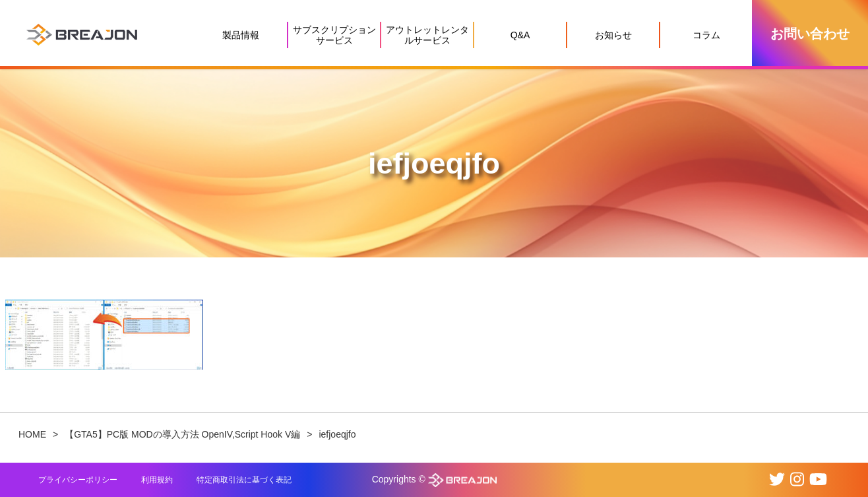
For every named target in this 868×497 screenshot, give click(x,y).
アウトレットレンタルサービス (427, 35)
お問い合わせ (810, 34)
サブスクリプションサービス (334, 35)
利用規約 (157, 480)
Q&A (520, 35)
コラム (706, 35)
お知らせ (613, 35)
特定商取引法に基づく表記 (244, 480)
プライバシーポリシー (78, 480)
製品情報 (241, 35)
